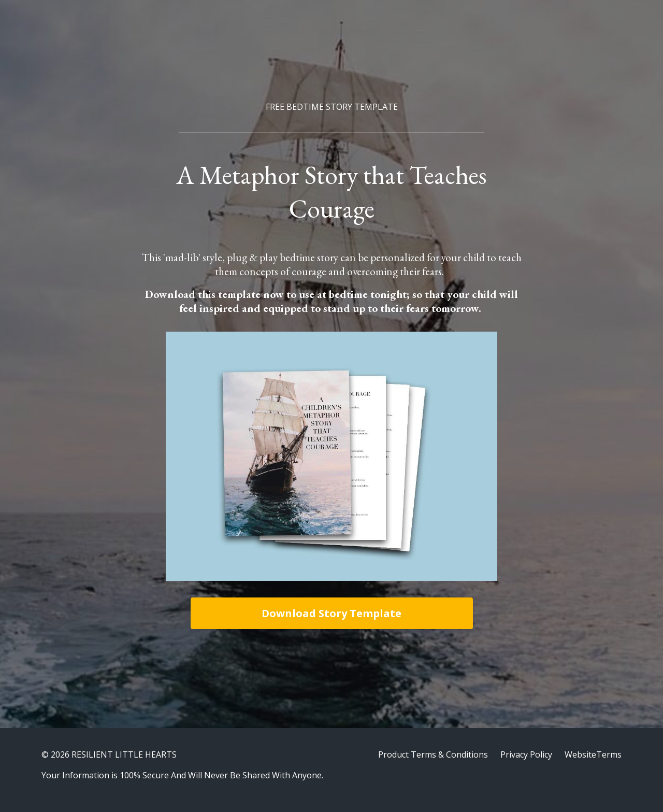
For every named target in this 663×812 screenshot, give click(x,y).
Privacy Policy (526, 754)
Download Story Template (331, 613)
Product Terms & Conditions (433, 754)
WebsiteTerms (593, 754)
